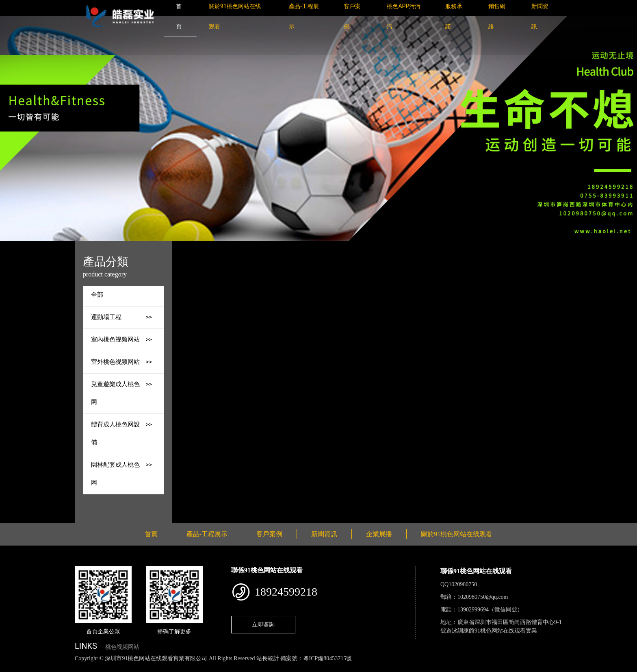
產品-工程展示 (261, 247)
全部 (97, 295)
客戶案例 (269, 534)
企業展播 (379, 534)
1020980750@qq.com (483, 597)
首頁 (226, 247)
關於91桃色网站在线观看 (457, 534)
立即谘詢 (263, 624)
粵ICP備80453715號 (327, 658)
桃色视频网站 (122, 647)
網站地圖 (12, 667)
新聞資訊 (324, 534)
